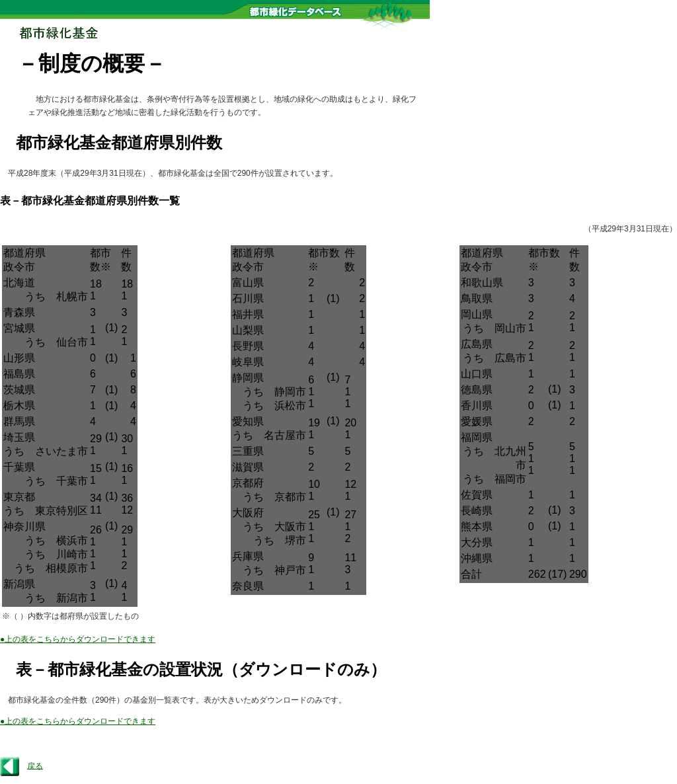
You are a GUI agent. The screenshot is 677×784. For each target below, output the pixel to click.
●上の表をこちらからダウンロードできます (78, 639)
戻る (35, 765)
